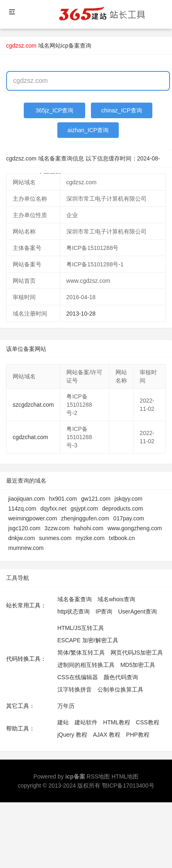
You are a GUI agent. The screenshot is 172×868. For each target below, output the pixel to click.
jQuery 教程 (72, 735)
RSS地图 (98, 776)
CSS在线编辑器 (78, 677)
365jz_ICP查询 (55, 110)
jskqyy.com (129, 499)
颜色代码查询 (121, 677)
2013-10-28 (81, 314)
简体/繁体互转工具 (81, 653)
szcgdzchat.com (33, 405)
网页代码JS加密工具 (137, 653)
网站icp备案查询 (70, 46)
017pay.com (129, 518)
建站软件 (86, 722)
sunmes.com (55, 538)
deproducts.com (122, 508)
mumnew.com (26, 548)
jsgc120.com (24, 528)
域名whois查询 (116, 599)
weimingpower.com (33, 518)
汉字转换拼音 (75, 689)
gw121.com (96, 499)
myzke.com (90, 538)
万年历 (66, 706)
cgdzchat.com (30, 437)
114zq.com (22, 508)
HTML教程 (117, 722)
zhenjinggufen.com (85, 518)
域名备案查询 (75, 599)
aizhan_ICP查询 (88, 130)
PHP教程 (138, 735)
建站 (63, 722)
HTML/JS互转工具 (81, 628)
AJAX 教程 (107, 735)
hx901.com (63, 499)
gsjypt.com (84, 508)
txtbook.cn (122, 538)
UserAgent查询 (137, 611)
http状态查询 (74, 611)
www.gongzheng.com (135, 528)
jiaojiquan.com (27, 499)
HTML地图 (125, 776)
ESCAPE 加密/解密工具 (88, 640)
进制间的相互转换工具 (86, 665)
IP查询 (104, 611)
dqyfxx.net (53, 508)
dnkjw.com (21, 538)
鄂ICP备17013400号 (128, 786)
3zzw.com (57, 528)
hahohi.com (88, 528)
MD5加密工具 (138, 665)
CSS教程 (148, 722)
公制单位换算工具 (120, 689)
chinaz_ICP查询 (122, 110)
